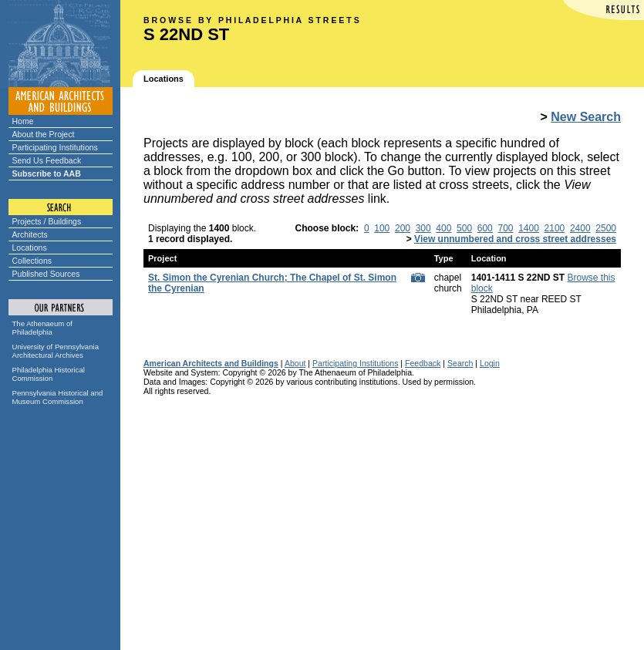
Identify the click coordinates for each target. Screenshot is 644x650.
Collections (32, 261)
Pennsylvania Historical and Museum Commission (58, 397)
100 (382, 228)
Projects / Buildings (47, 221)
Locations (30, 248)
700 (505, 228)
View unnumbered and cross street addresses (515, 239)
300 (423, 228)
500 (464, 228)
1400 (529, 228)
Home (23, 121)
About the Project (44, 134)
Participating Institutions (55, 147)
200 (403, 228)
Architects (30, 234)
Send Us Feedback (47, 160)
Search (460, 363)
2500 (606, 228)
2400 (580, 228)
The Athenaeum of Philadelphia (42, 328)
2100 (555, 228)
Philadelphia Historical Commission (49, 374)
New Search (586, 117)
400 (443, 228)
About (295, 363)
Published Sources (46, 274)
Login (490, 363)
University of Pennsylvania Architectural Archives (56, 351)
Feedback (423, 363)
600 (485, 228)
